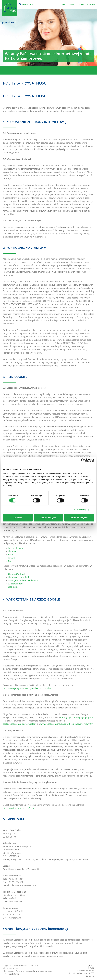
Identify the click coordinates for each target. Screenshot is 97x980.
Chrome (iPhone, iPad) (19, 577)
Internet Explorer (16, 548)
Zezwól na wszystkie (79, 518)
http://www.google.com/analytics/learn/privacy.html (28, 688)
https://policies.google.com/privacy (20, 808)
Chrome (12, 551)
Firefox (11, 558)
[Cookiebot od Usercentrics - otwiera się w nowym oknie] (83, 460)
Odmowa (18, 518)
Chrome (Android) (17, 574)
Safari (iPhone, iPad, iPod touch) (23, 580)
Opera (11, 561)
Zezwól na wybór (48, 518)
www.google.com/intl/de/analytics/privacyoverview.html (67, 724)
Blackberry (13, 587)
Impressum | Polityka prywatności (19, 971)
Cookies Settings (12, 974)
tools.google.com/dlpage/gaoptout (77, 717)
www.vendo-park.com (43, 971)
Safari (11, 555)
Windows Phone (16, 584)
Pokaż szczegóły (82, 510)
